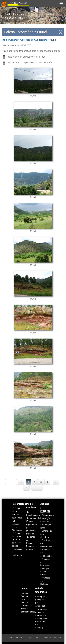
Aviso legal (35, 638)
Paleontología (48, 515)
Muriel (53, 40)
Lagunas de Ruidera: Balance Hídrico (31, 543)
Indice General (10, 40)
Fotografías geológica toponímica (41, 612)
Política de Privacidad (52, 638)
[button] (64, 3)
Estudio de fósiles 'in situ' (16, 543)
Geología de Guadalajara (34, 40)
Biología (45, 568)
